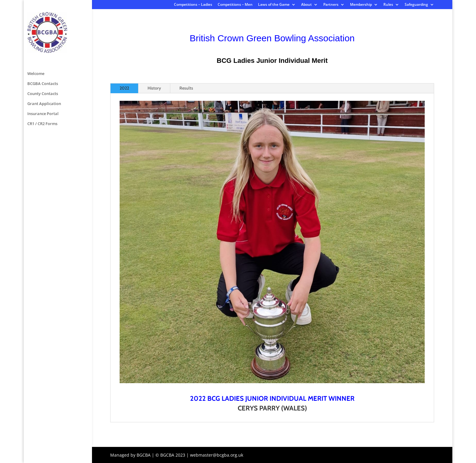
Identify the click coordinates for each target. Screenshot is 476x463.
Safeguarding (416, 5)
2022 (124, 88)
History (154, 88)
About (306, 5)
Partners (331, 5)
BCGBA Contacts (43, 35)
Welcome (36, 25)
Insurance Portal (43, 65)
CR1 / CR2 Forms (42, 75)
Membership (361, 5)
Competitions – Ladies (193, 5)
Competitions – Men (235, 5)
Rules (388, 5)
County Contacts (43, 45)
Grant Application (44, 55)
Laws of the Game (274, 5)
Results (186, 88)
